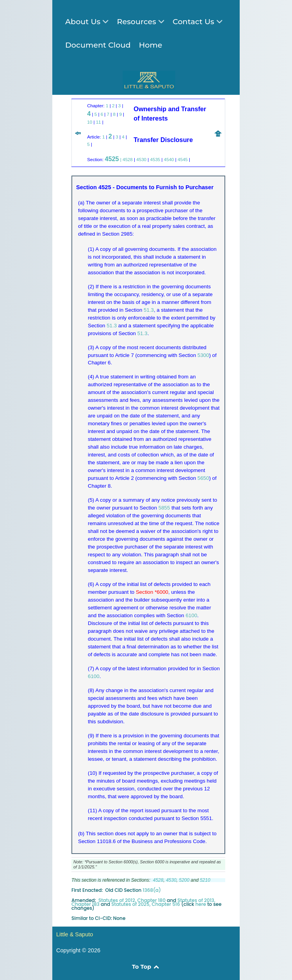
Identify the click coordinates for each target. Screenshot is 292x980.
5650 (203, 478)
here (201, 904)
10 (90, 122)
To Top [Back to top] (146, 967)
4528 (128, 159)
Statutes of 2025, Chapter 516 (146, 904)
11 (99, 122)
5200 (184, 880)
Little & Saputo (75, 934)
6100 (191, 615)
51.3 (149, 310)
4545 (183, 159)
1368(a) (152, 890)
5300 (203, 355)
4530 (141, 159)
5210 (205, 880)
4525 (112, 159)
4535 (155, 159)
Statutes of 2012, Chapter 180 (132, 900)
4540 (169, 159)
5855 (164, 508)
